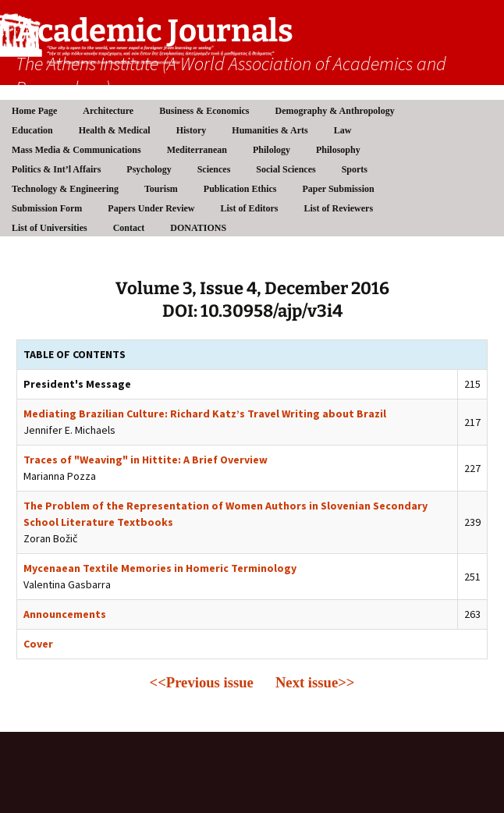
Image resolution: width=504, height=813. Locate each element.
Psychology (149, 169)
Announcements (65, 614)
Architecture (108, 111)
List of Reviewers (338, 208)
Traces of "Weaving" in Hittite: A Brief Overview (146, 460)
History (192, 130)
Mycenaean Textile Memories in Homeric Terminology (160, 568)
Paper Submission (339, 189)
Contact (129, 228)
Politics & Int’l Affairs (56, 169)
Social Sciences (286, 169)
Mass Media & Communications (76, 150)
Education (32, 130)
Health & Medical (115, 130)
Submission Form (47, 208)
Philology (272, 150)
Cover (38, 644)
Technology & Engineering (65, 189)
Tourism (161, 189)
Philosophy (338, 150)
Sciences (214, 169)
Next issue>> (315, 682)
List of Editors (249, 208)
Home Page (34, 111)
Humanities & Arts (270, 130)
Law (343, 130)
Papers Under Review (151, 208)
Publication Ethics (240, 189)
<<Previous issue (202, 682)
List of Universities (50, 228)
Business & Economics (204, 111)
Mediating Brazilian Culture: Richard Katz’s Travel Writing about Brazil (205, 414)
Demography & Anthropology (335, 111)
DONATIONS (198, 228)
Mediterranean (197, 150)
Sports (355, 169)
